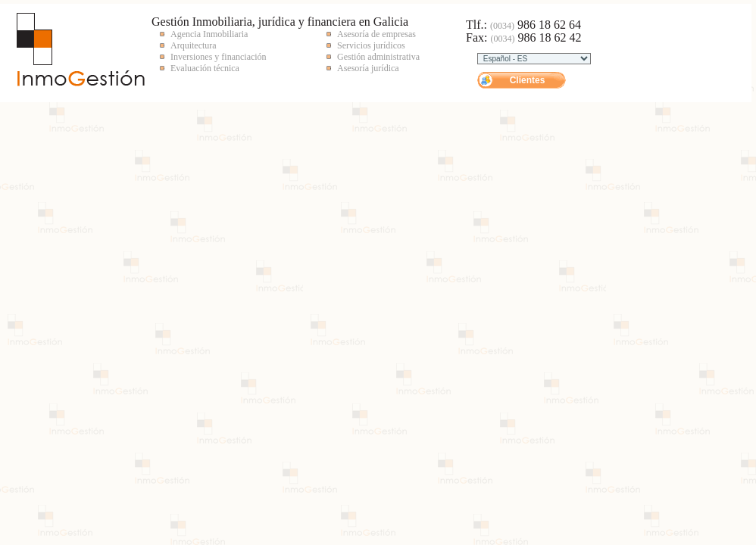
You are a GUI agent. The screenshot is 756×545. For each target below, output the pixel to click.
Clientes (528, 80)
